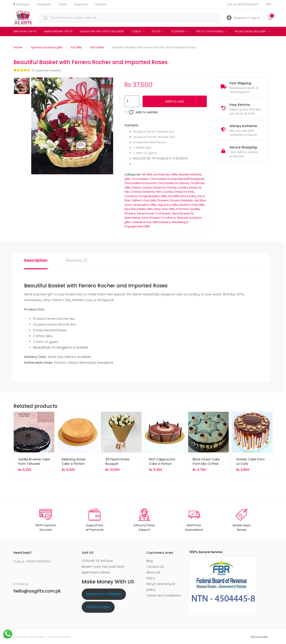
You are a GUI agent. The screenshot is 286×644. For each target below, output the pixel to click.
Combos (131, 196)
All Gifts (147, 174)
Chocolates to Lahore (173, 183)
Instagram (44, 4)
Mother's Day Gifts (192, 205)
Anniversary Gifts (58, 31)
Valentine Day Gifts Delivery (102, 31)
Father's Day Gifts (144, 200)
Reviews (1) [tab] (77, 260)
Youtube (101, 4)
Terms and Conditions (163, 595)
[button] (110, 80)
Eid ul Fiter (97, 47)
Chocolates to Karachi (140, 183)
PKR (268, 4)
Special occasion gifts (47, 47)
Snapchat (81, 4)
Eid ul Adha (188, 196)
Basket (184, 174)
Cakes (136, 31)
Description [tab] (36, 260)
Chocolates (140, 179)
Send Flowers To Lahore (158, 218)
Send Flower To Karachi (154, 213)
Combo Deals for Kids (179, 192)
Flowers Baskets (181, 200)
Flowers (178, 31)
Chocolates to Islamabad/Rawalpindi (177, 179)
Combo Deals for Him (146, 192)
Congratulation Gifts (153, 196)
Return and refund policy (160, 587)
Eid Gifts (76, 47)
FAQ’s (151, 578)
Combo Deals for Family (159, 188)
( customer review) (46, 70)
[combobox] (129, 18)
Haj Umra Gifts (168, 205)
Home (18, 47)
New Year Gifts (165, 209)
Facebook (21, 4)
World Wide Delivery (250, 31)
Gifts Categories (210, 31)
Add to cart (175, 101)
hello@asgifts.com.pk (37, 591)
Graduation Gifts (145, 205)
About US (153, 572)
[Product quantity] (132, 101)
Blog (150, 561)
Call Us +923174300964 (243, 4)
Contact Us (155, 567)
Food (156, 31)
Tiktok (63, 4)
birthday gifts (25, 31)
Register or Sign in (243, 18)
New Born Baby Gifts (139, 209)
